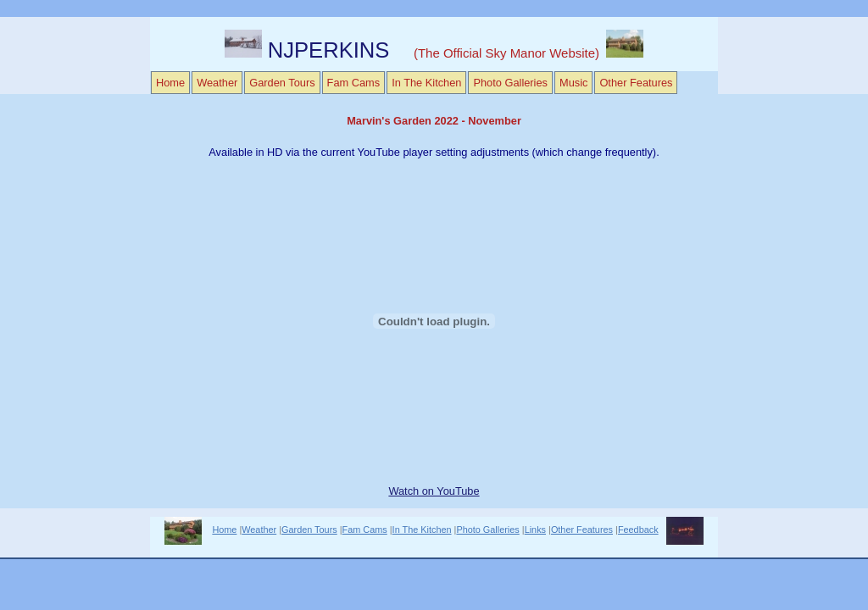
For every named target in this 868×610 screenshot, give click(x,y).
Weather (217, 83)
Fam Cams (354, 83)
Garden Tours (282, 83)
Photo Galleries (510, 83)
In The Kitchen (426, 83)
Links (535, 530)
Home (170, 83)
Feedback (638, 530)
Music (573, 83)
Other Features (636, 83)
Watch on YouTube (434, 491)
